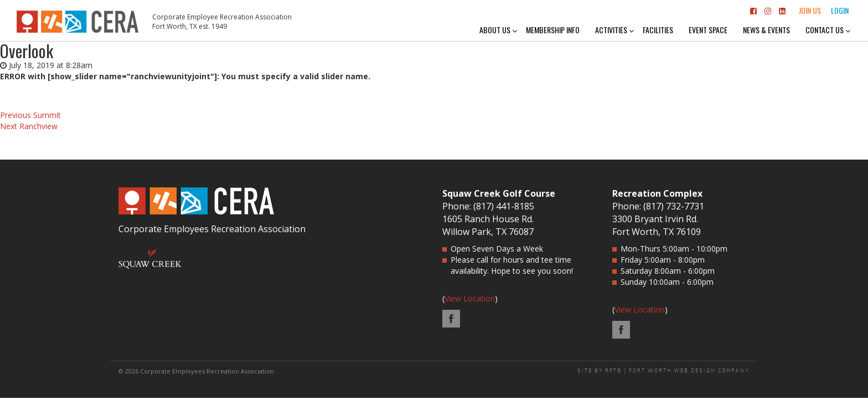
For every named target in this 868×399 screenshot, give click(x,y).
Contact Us (825, 30)
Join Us (810, 10)
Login (840, 10)
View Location (470, 298)
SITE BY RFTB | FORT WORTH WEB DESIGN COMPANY (663, 371)
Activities (611, 30)
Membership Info (553, 30)
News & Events (766, 30)
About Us (495, 30)
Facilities (658, 30)
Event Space (708, 30)
